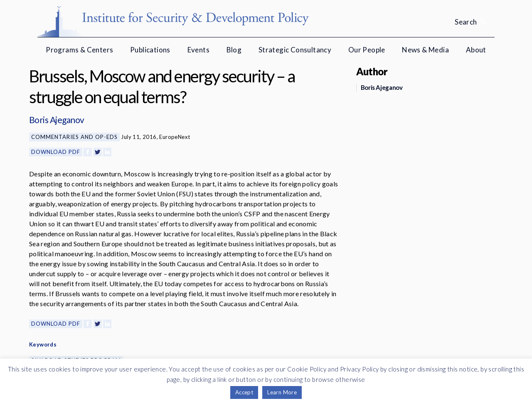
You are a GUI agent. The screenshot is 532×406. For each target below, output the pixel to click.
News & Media (425, 50)
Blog (234, 50)
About (476, 50)
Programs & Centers (79, 50)
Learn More (282, 392)
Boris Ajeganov (57, 120)
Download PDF (56, 152)
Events (198, 50)
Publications (150, 50)
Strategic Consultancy (295, 50)
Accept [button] (244, 392)
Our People (367, 50)
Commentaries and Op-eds (74, 137)
